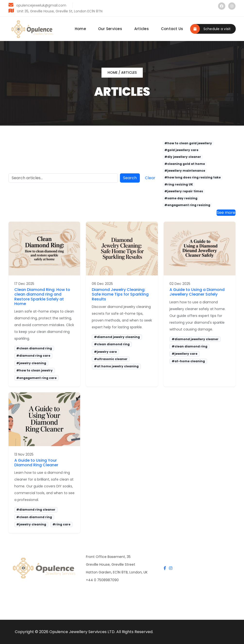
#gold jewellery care (181, 150)
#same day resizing (181, 198)
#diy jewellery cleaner (183, 157)
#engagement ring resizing (187, 205)
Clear (150, 178)
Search (130, 178)
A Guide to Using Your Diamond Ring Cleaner (36, 463)
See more (226, 213)
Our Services (110, 29)
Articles (142, 29)
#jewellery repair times (184, 191)
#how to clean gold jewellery (188, 143)
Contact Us (172, 29)
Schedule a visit (210, 29)
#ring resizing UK (179, 184)
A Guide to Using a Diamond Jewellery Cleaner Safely (197, 292)
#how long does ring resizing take (193, 177)
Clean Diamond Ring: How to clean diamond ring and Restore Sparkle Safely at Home (42, 297)
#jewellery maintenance (185, 171)
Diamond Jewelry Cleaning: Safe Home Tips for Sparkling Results (120, 294)
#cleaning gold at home (185, 164)
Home (80, 29)
